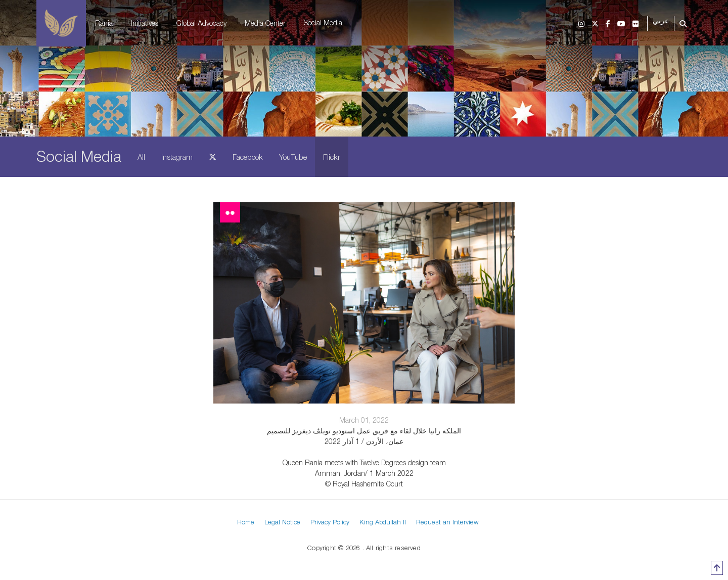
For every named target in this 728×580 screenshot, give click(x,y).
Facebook (248, 157)
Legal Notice (282, 522)
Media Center (265, 23)
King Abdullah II (383, 522)
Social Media (323, 23)
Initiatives (145, 23)
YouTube (293, 157)
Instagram (177, 157)
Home (246, 522)
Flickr (332, 157)
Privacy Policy (330, 522)
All (141, 157)
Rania (104, 23)
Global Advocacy (201, 23)
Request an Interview (447, 522)
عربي (661, 21)
